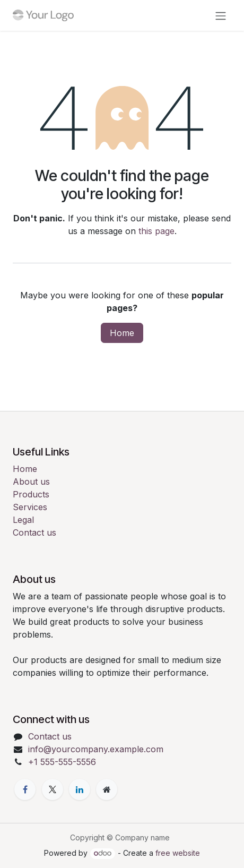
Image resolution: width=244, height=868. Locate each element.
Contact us (34, 532)
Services (30, 507)
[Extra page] (107, 789)
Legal (23, 520)
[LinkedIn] (80, 789)
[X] (53, 789)
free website (178, 853)
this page (156, 231)
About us (31, 482)
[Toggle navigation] (221, 15)
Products (31, 494)
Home (122, 333)
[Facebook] (25, 789)
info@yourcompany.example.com (96, 749)
